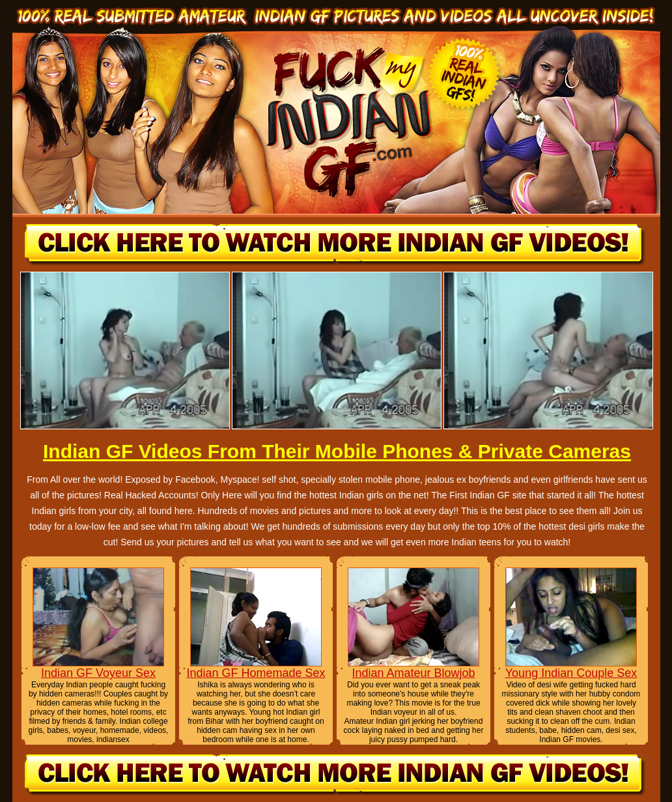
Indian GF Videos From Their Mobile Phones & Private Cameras (337, 451)
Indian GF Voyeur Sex (98, 673)
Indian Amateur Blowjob (413, 673)
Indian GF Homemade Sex (256, 673)
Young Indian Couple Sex (571, 673)
